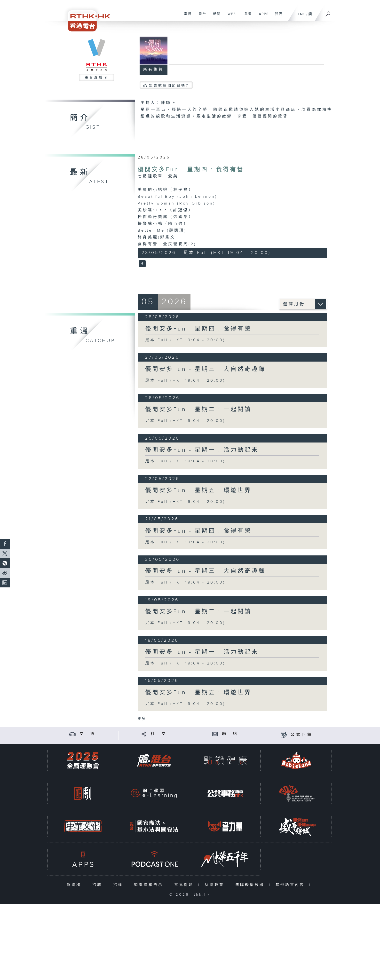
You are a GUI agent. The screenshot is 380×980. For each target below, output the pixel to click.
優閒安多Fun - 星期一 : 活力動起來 (202, 450)
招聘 (98, 885)
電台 (201, 16)
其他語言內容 (291, 885)
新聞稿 (75, 885)
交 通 (88, 734)
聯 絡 (230, 734)
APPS (262, 16)
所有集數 (153, 70)
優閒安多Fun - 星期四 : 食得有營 (191, 170)
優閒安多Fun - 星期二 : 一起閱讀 (198, 410)
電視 (186, 16)
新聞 (215, 16)
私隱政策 (216, 885)
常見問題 (185, 885)
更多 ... (143, 719)
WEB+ (231, 16)
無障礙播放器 (251, 885)
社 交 (159, 734)
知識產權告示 (150, 885)
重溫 (246, 16)
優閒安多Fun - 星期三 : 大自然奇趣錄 (205, 369)
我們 (277, 16)
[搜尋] (328, 12)
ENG (302, 14)
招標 (119, 885)
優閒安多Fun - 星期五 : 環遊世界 (198, 490)
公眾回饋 (302, 735)
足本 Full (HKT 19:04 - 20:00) (185, 340)
